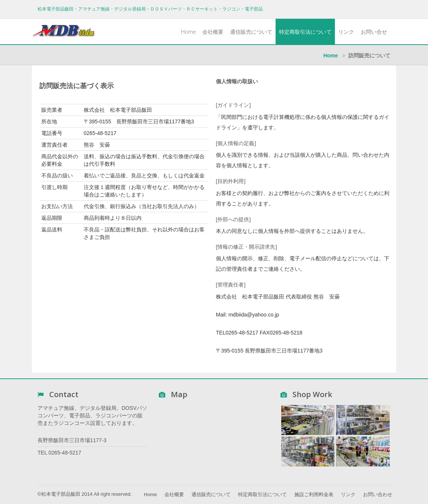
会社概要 (213, 32)
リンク (346, 32)
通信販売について (251, 32)
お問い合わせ (378, 494)
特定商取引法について (305, 32)
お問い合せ (374, 32)
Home (188, 32)
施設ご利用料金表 (314, 494)
